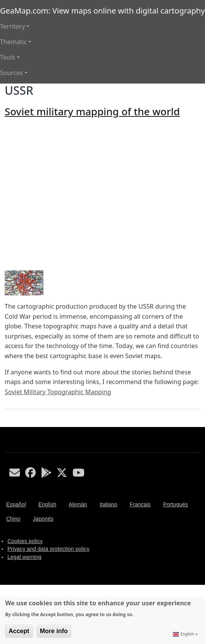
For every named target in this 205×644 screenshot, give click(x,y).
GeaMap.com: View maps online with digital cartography (102, 11)
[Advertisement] (73, 194)
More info (54, 631)
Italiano (109, 505)
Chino (13, 519)
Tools (8, 57)
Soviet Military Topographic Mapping (58, 392)
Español (16, 505)
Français (140, 505)
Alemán (78, 505)
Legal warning (24, 557)
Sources (11, 73)
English (47, 505)
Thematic (13, 42)
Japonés (43, 519)
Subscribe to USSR (8, 424)
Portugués (176, 505)
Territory (12, 26)
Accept (19, 631)
